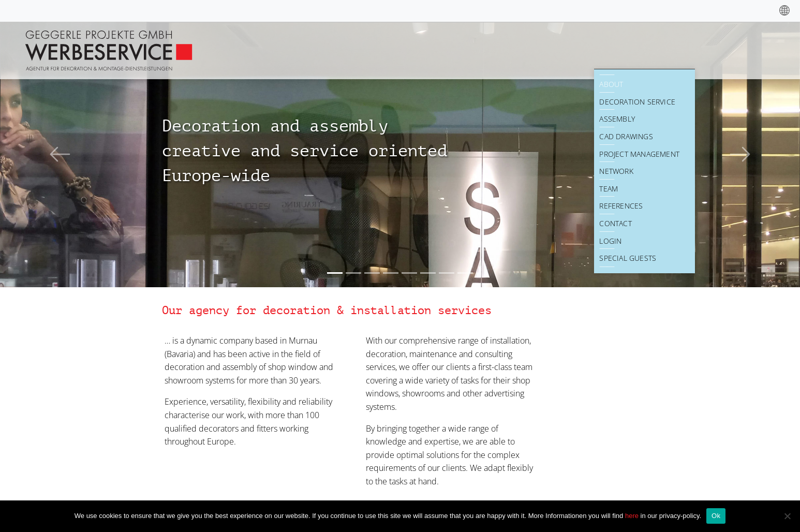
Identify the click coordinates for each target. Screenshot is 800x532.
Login (610, 241)
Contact (615, 223)
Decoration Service (637, 102)
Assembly (617, 119)
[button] (60, 154)
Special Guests (628, 258)
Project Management (639, 154)
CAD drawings (626, 136)
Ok (716, 516)
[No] (787, 516)
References (621, 206)
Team (609, 189)
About (611, 84)
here (633, 516)
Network (616, 171)
